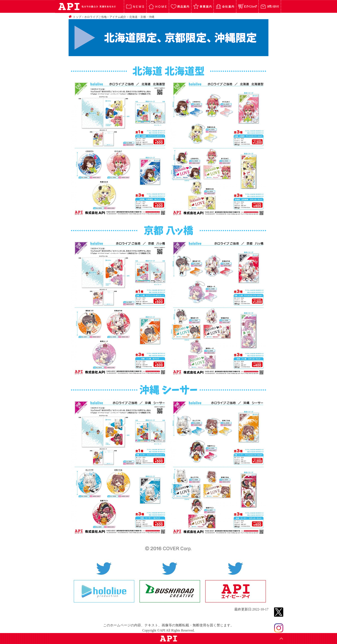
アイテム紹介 (118, 17)
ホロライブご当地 (95, 17)
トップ (77, 17)
